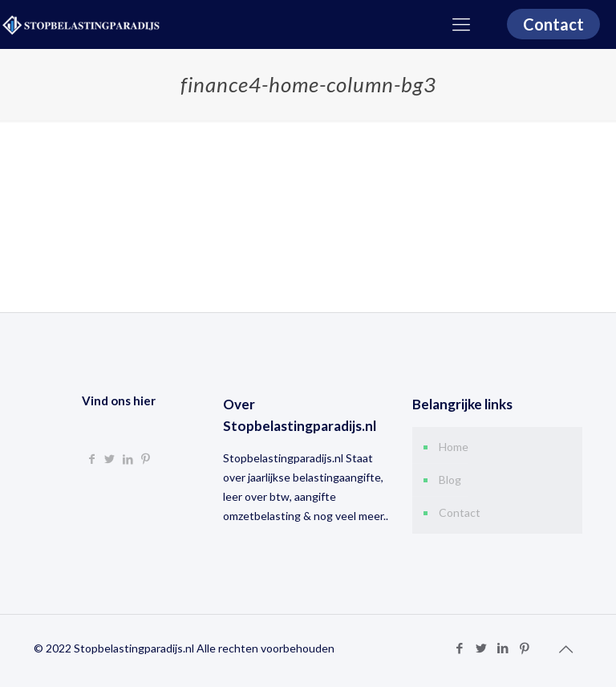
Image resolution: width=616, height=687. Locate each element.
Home (454, 447)
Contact (553, 24)
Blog (450, 480)
